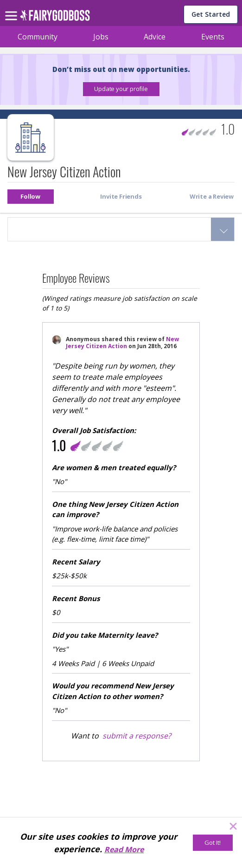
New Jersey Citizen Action (122, 343)
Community (38, 37)
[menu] (13, 8)
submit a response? (137, 736)
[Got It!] (213, 843)
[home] (55, 18)
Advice (155, 37)
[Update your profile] (121, 89)
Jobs (101, 37)
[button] (121, 89)
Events (213, 37)
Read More (124, 849)
